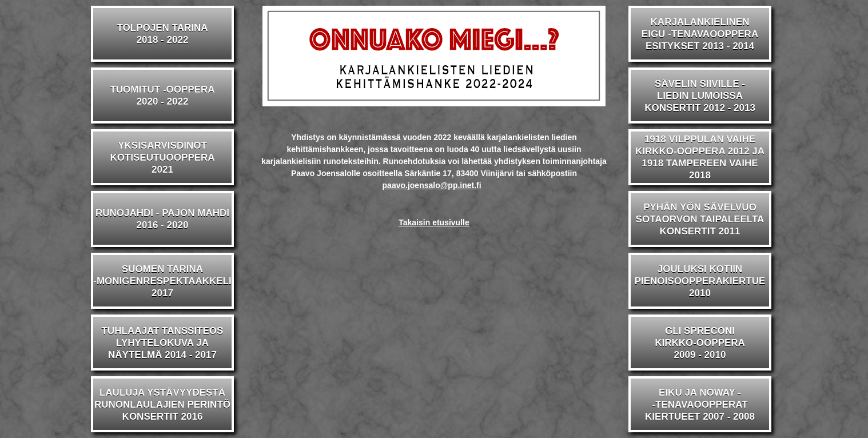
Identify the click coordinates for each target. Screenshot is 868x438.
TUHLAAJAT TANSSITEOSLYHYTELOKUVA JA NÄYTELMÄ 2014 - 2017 (163, 343)
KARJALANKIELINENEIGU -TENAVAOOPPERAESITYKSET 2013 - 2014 (700, 34)
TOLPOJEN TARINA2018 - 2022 (163, 34)
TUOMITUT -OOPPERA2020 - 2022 (162, 95)
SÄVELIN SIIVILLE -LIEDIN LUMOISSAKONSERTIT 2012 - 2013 (700, 96)
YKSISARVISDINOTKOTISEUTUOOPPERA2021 (162, 158)
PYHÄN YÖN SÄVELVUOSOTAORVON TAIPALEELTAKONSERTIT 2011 (700, 219)
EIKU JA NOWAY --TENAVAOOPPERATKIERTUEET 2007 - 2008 (700, 405)
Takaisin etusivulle (434, 222)
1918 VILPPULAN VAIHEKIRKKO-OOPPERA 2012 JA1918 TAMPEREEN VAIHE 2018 (700, 157)
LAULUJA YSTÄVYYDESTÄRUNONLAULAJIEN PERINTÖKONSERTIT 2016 (162, 405)
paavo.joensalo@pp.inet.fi (432, 185)
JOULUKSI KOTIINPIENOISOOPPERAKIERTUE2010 (700, 281)
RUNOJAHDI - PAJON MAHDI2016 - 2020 (162, 219)
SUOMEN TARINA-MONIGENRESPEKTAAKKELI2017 (162, 281)
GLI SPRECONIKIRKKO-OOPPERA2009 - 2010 (700, 343)
